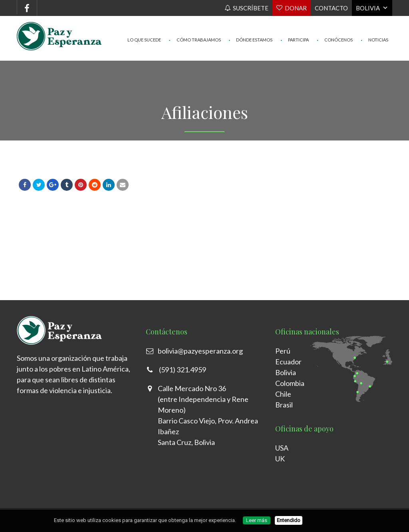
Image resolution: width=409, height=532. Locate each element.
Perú (283, 351)
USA (282, 448)
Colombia (290, 383)
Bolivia (368, 8)
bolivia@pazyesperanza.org (200, 351)
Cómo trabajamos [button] (195, 24)
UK (280, 459)
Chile (283, 394)
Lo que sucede (144, 24)
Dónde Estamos (251, 24)
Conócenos (335, 24)
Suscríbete (251, 8)
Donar (296, 8)
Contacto (331, 8)
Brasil (284, 405)
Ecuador (288, 362)
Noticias (374, 24)
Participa (295, 24)
